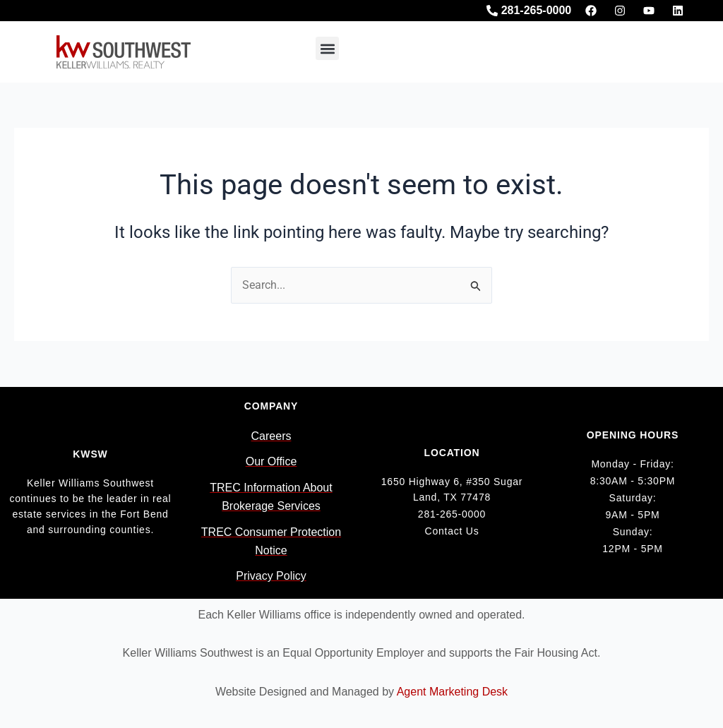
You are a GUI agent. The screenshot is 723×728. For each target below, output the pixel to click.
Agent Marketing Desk (452, 692)
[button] (327, 48)
